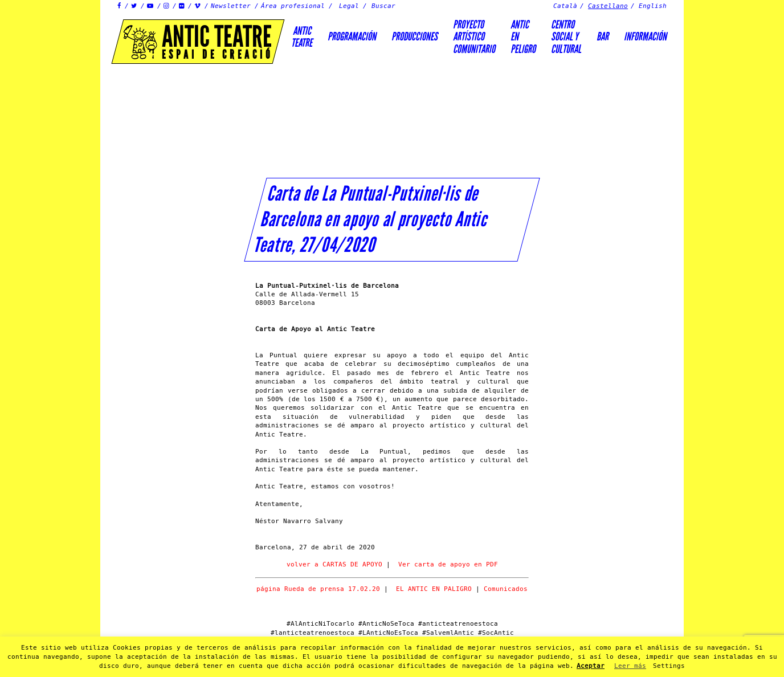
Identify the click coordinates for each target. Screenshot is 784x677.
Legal (349, 6)
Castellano (608, 6)
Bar (603, 36)
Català (565, 6)
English (653, 6)
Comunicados (506, 589)
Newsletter (231, 6)
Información (645, 36)
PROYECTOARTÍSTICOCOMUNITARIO (474, 37)
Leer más (630, 666)
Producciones (415, 36)
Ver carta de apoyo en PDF (448, 564)
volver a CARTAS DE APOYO (334, 564)
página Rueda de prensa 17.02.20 (318, 589)
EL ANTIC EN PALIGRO (434, 589)
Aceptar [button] (591, 666)
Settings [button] (669, 666)
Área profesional (293, 6)
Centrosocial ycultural (566, 37)
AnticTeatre (302, 37)
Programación (352, 36)
